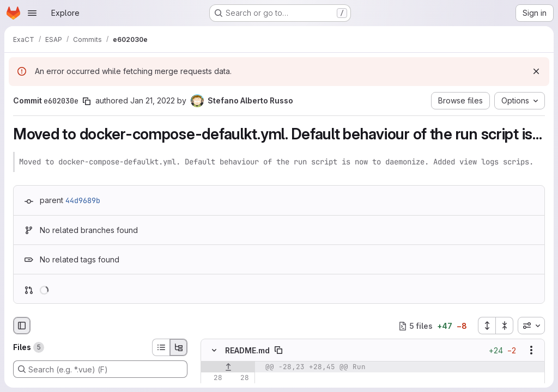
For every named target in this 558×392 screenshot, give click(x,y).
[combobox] (531, 326)
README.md (247, 350)
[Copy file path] (278, 351)
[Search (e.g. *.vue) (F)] (100, 369)
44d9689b (83, 200)
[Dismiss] (536, 71)
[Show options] (531, 351)
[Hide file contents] (214, 351)
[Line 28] (213, 378)
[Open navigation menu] (32, 13)
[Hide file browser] (22, 326)
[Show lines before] (228, 367)
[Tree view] (179, 347)
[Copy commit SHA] (87, 101)
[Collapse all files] (505, 326)
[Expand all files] (487, 326)
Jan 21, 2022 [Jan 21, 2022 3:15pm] (153, 100)
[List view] (161, 347)
